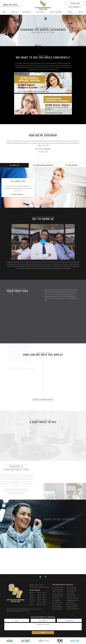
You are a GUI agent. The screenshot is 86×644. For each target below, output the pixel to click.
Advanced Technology (72, 605)
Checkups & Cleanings (58, 589)
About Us (14, 12)
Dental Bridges (56, 600)
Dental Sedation (71, 602)
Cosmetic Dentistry (71, 587)
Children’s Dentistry (57, 592)
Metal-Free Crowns (72, 596)
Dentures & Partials (57, 602)
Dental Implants (56, 605)
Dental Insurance (56, 12)
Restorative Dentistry (58, 596)
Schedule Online (75, 3)
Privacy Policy (38, 609)
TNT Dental (26, 611)
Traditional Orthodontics (73, 598)
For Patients (41, 12)
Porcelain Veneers (71, 592)
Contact (81, 12)
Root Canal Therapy (57, 607)
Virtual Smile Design (71, 589)
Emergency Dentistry (72, 607)
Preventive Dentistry (58, 587)
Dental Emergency (75, 7)
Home (4, 12)
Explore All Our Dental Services (43, 400)
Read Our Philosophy (18, 194)
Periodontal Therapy (57, 594)
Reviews (70, 12)
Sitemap (32, 609)
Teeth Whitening (71, 594)
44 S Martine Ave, (10, 7)
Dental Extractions (57, 609)
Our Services (27, 12)
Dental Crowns (56, 598)
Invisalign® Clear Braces (73, 600)
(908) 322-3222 (10, 5)
